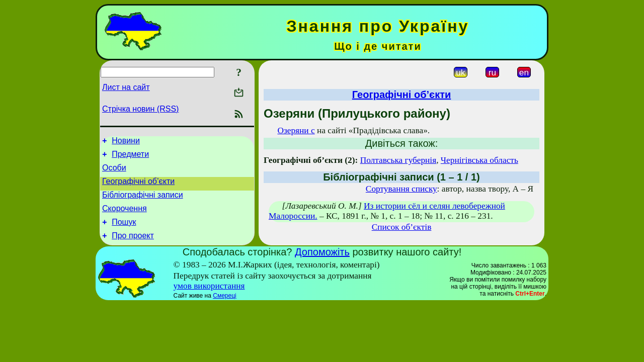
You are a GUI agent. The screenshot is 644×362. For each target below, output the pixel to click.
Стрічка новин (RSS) (140, 109)
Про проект (133, 248)
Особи (114, 172)
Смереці (224, 308)
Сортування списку (401, 189)
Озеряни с (296, 130)
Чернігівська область (479, 160)
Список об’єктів (402, 227)
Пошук (124, 233)
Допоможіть (322, 264)
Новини (126, 142)
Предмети (130, 157)
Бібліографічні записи (143, 202)
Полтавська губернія (398, 160)
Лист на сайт (126, 87)
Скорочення (125, 217)
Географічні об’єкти (138, 187)
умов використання (209, 298)
